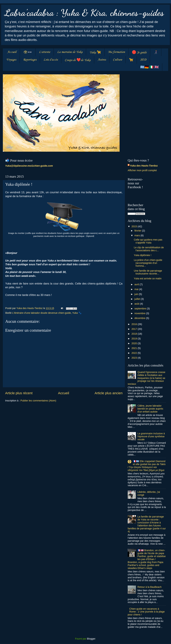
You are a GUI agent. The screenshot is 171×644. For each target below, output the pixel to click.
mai (137, 289)
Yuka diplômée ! (143, 255)
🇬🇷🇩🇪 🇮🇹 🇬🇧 (149, 67)
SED (143, 60)
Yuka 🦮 (95, 52)
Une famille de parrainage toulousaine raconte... (148, 272)
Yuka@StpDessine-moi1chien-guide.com (29, 166)
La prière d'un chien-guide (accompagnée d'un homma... (148, 263)
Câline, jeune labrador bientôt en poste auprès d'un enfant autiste (150, 409)
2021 (135, 348)
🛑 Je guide (139, 52)
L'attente (45, 52)
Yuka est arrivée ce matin (148, 278)
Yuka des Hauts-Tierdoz (144, 166)
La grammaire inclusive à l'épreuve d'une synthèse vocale (151, 436)
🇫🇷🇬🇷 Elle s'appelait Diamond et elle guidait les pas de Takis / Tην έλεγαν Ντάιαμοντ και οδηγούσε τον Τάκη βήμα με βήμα (147, 466)
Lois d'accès (51, 60)
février (138, 231)
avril (137, 284)
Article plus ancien (109, 393)
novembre (140, 313)
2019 (135, 339)
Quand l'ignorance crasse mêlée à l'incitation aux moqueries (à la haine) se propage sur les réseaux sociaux (146, 378)
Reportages (30, 60)
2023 (135, 358)
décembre (140, 318)
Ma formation (116, 52)
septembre (141, 309)
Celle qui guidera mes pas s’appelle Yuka (148, 241)
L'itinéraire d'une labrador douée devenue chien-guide (42, 313)
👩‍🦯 (156, 52)
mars (137, 235)
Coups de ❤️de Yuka (78, 60)
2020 (135, 343)
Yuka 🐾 (77, 313)
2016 (135, 324)
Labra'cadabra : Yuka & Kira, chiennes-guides (84, 13)
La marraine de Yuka (70, 52)
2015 (135, 226)
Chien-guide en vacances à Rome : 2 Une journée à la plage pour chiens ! (146, 612)
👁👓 (28, 52)
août (137, 304)
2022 (135, 353)
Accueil (12, 52)
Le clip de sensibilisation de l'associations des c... (149, 249)
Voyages (11, 60)
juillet (138, 299)
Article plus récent (19, 393)
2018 (135, 334)
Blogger (91, 639)
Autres (102, 60)
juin (137, 294)
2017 (135, 329)
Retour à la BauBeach (150, 587)
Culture (117, 60)
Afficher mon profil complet (142, 170)
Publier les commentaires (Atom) (38, 401)
